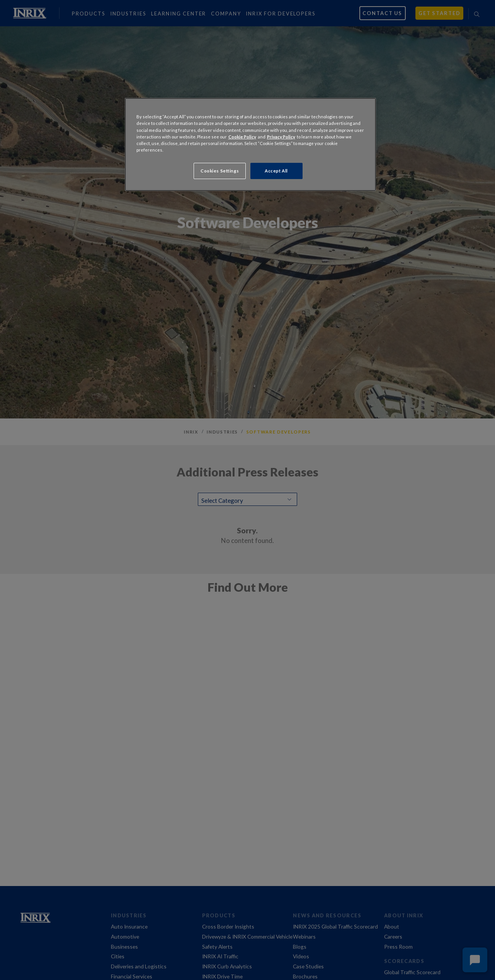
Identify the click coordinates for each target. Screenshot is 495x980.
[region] (250, 144)
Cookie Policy (242, 137)
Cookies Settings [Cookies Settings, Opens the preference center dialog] (220, 171)
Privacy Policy (281, 137)
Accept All (276, 171)
